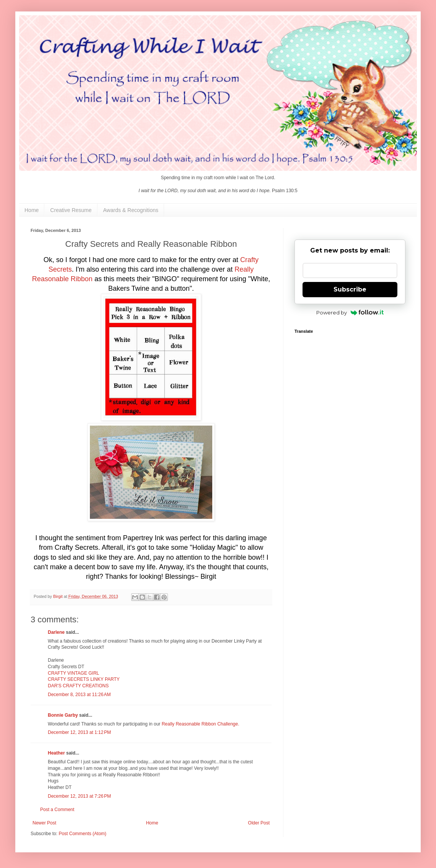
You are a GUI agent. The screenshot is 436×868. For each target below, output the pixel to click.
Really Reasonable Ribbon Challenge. (201, 724)
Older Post (259, 823)
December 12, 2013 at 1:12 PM (79, 732)
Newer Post (44, 823)
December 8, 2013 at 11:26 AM (79, 695)
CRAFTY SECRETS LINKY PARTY (84, 679)
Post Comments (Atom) (82, 834)
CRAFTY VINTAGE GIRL (73, 673)
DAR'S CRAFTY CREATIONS (78, 686)
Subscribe (350, 289)
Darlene (57, 632)
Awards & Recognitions (131, 210)
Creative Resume (71, 210)
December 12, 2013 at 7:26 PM (79, 796)
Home (32, 210)
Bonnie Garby (63, 715)
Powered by (350, 313)
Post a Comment (57, 810)
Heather (56, 753)
